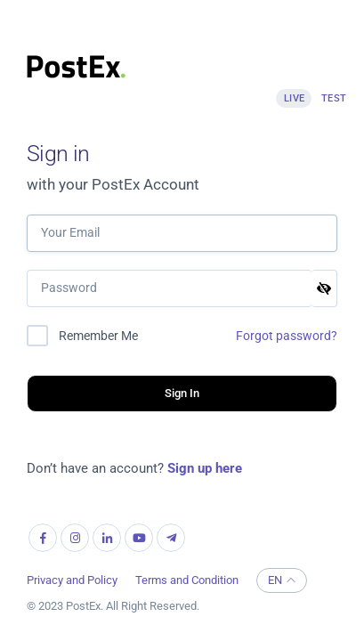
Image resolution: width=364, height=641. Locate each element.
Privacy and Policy (72, 580)
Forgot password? (287, 336)
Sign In (182, 393)
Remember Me (98, 336)
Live (295, 98)
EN (282, 580)
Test (334, 98)
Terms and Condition (187, 580)
